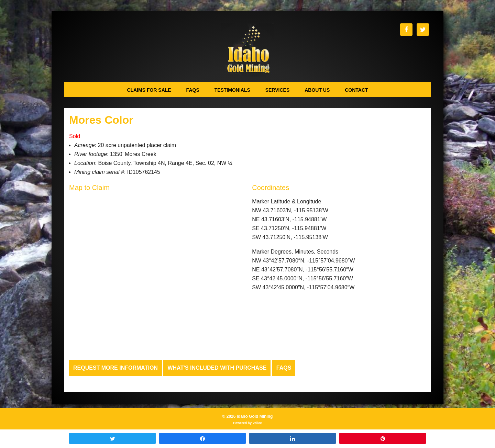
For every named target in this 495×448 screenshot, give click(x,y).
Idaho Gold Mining (248, 50)
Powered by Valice (247, 423)
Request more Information (115, 368)
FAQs (284, 368)
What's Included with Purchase (217, 368)
